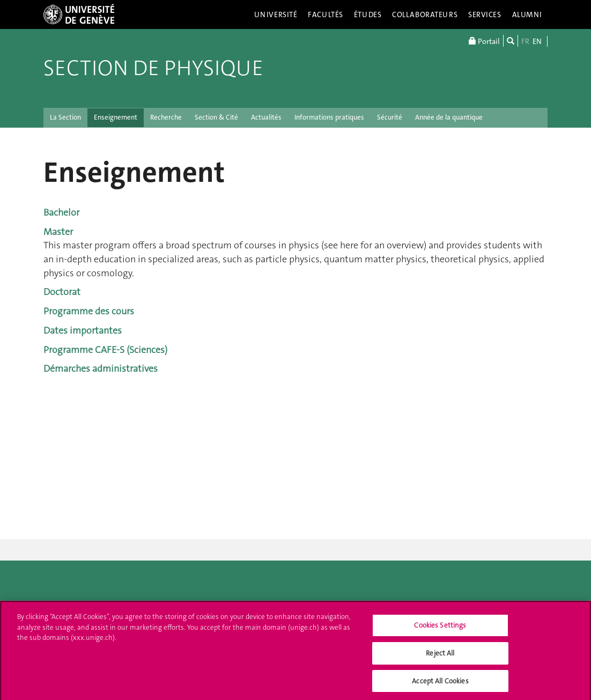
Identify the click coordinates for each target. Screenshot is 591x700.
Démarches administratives (101, 369)
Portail (484, 41)
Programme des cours (89, 311)
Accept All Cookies (440, 684)
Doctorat (62, 292)
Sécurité (390, 117)
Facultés (326, 14)
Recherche (166, 117)
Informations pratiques (329, 117)
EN (537, 41)
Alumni (527, 14)
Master (58, 232)
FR (525, 41)
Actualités (266, 117)
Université (276, 14)
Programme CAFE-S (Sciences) (105, 350)
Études (368, 14)
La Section (65, 117)
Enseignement (116, 117)
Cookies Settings (440, 629)
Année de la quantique (449, 117)
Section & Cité (216, 117)
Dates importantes (83, 330)
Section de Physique (153, 68)
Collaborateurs (425, 14)
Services (485, 14)
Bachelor (61, 212)
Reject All (440, 656)
